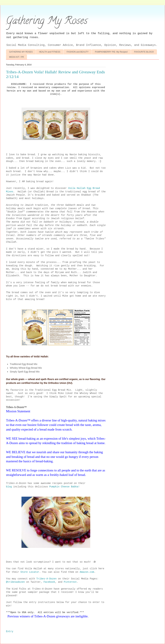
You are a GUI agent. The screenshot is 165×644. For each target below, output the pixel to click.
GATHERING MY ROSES (21, 52)
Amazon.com (87, 572)
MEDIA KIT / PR (16, 57)
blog (9, 487)
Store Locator (30, 572)
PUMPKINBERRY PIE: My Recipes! (111, 52)
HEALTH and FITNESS (50, 52)
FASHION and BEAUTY (78, 52)
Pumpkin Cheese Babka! (64, 487)
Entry (10, 631)
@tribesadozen (15, 582)
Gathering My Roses (47, 22)
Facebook (49, 582)
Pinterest (70, 582)
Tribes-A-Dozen (46, 579)
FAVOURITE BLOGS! (144, 52)
